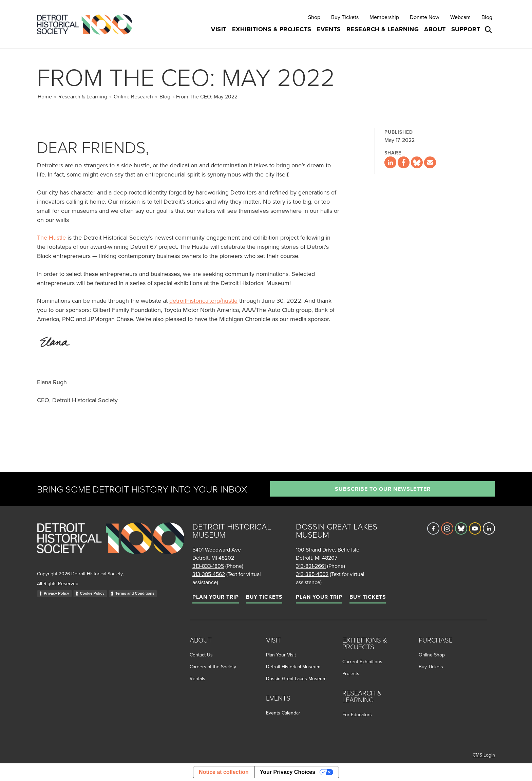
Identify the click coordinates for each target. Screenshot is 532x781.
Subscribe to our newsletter (383, 489)
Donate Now (425, 17)
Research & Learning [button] (383, 29)
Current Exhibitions (362, 662)
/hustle (229, 301)
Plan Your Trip (216, 597)
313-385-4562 (209, 574)
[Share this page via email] (430, 162)
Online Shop (432, 655)
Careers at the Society (213, 667)
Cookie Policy (92, 593)
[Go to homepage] (111, 546)
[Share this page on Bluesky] (417, 162)
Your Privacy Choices (288, 772)
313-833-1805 (208, 566)
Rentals (197, 678)
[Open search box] (489, 30)
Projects (351, 673)
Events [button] (329, 29)
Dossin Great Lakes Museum (296, 678)
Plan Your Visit (281, 655)
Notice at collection (224, 772)
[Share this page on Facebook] (404, 162)
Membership (384, 17)
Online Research (133, 96)
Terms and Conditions (135, 593)
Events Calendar (283, 713)
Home (45, 96)
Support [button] (466, 29)
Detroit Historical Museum (293, 667)
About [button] (435, 29)
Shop (314, 17)
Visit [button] (219, 29)
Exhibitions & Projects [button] (272, 29)
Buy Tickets (345, 17)
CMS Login (484, 755)
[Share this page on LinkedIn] (390, 162)
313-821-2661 (311, 566)
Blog (487, 17)
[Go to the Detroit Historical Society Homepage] (87, 24)
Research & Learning (83, 96)
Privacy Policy (56, 593)
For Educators (357, 714)
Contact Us (201, 655)
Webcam (460, 17)
